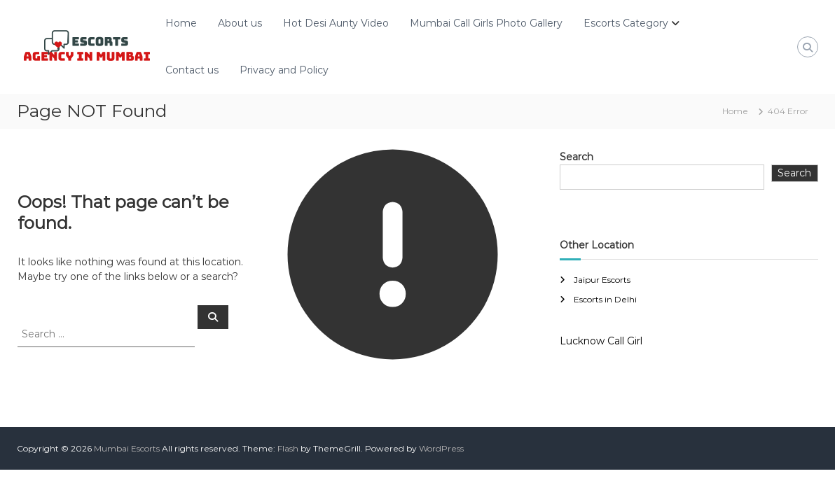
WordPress (441, 448)
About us (240, 23)
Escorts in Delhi (605, 299)
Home (181, 23)
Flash (288, 448)
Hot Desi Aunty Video (336, 23)
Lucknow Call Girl (601, 341)
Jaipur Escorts (602, 280)
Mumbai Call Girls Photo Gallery (486, 23)
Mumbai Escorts (127, 448)
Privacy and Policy (284, 70)
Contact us (192, 70)
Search (577, 157)
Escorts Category (626, 23)
